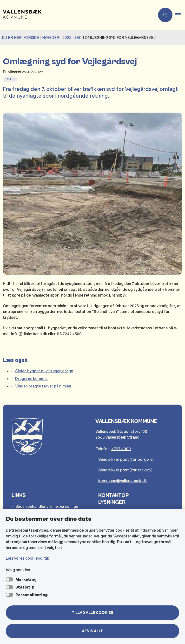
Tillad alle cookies (93, 613)
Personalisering (32, 595)
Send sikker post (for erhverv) (125, 470)
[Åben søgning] (165, 15)
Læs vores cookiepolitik (27, 558)
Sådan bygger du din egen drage (44, 371)
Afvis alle (93, 631)
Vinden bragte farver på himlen (43, 386)
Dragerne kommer (32, 379)
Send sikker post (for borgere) (126, 459)
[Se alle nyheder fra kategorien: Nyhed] (11, 79)
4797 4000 (121, 449)
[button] (180, 15)
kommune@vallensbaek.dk (123, 481)
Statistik (25, 587)
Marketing (26, 579)
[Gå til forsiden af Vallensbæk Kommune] (76, 15)
